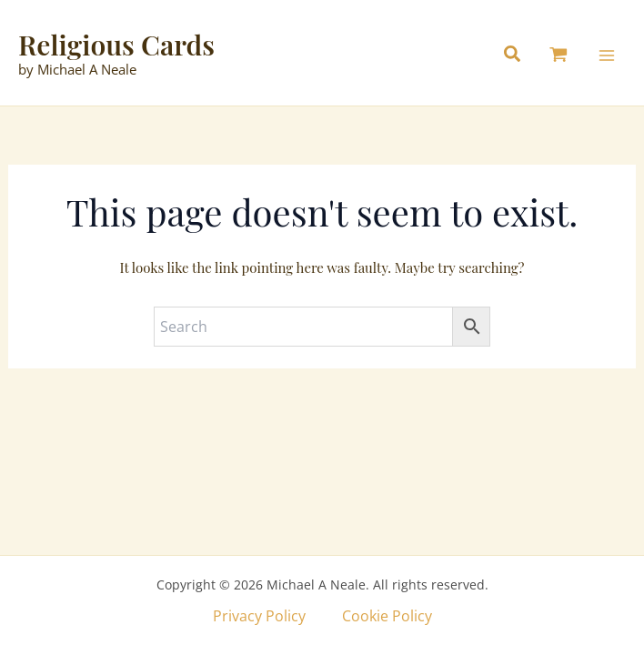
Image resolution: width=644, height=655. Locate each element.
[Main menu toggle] (607, 55)
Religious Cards (116, 45)
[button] (517, 56)
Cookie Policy (387, 616)
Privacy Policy (259, 616)
